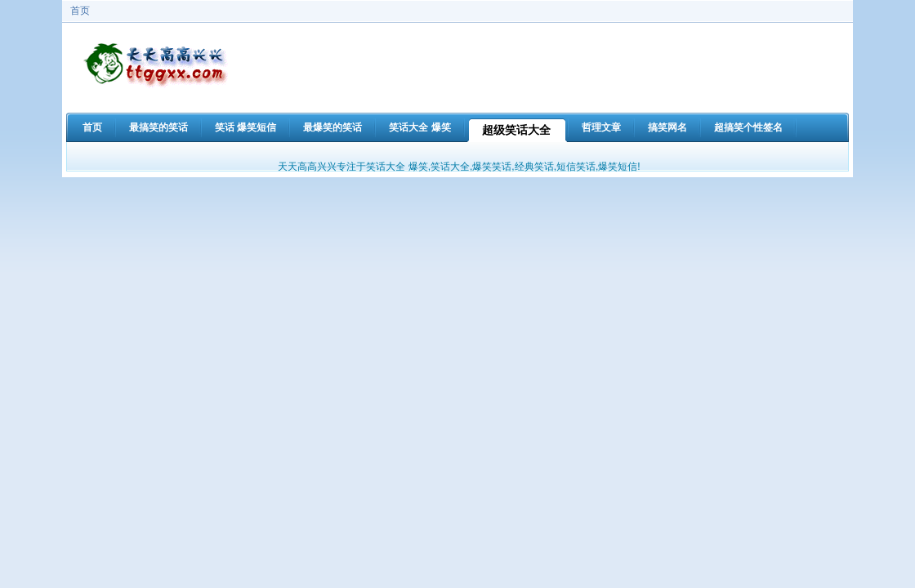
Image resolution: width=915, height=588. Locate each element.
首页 (80, 11)
